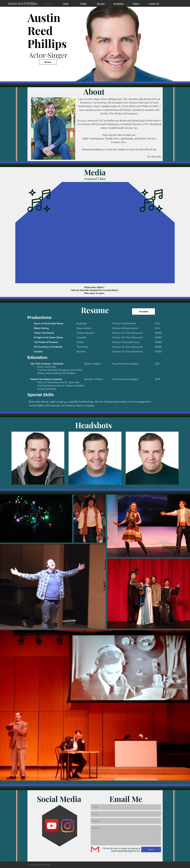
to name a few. (119, 142)
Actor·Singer (48, 55)
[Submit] (151, 849)
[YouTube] (52, 826)
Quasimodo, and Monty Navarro (138, 138)
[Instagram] (68, 826)
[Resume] (48, 62)
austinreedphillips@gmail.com (126, 851)
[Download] (144, 312)
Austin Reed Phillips (47, 30)
